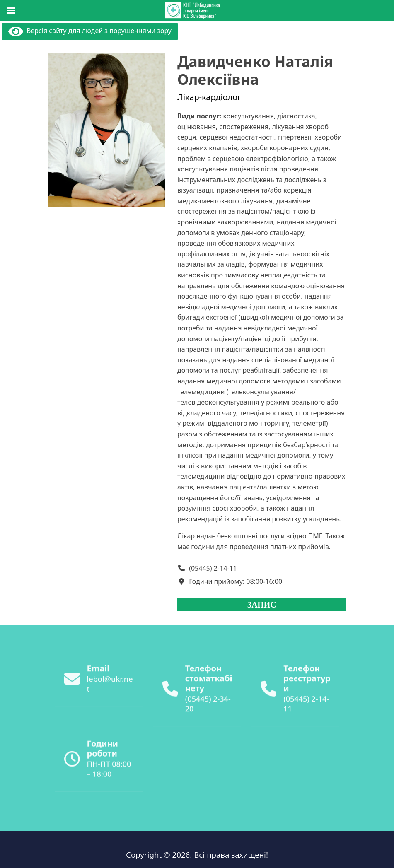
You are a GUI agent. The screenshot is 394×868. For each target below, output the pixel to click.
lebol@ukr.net (110, 716)
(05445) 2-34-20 (208, 736)
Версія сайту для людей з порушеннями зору (90, 31)
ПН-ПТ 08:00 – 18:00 (109, 797)
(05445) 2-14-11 (213, 568)
